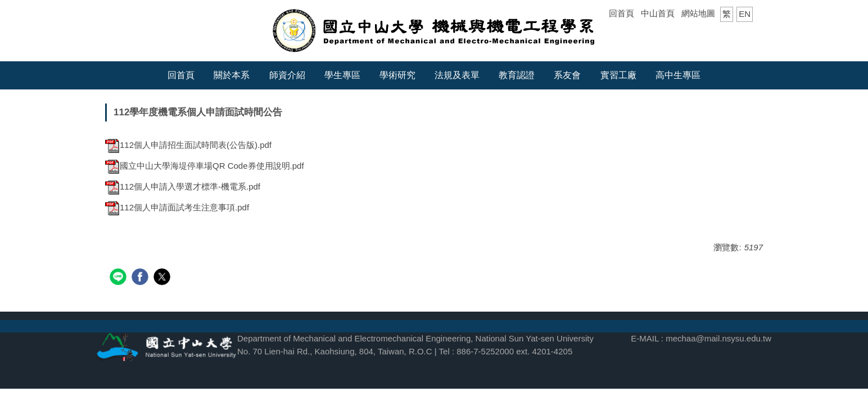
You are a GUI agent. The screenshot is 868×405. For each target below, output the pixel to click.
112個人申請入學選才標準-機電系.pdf (183, 186)
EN (745, 14)
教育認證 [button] (517, 75)
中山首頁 (658, 13)
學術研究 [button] (397, 75)
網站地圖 (698, 13)
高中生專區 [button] (678, 75)
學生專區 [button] (342, 75)
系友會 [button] (567, 75)
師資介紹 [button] (287, 75)
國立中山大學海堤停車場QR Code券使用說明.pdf (205, 166)
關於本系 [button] (232, 75)
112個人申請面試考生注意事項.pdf (177, 207)
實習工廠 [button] (618, 75)
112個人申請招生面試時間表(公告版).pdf (188, 145)
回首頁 (621, 13)
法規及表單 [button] (457, 75)
